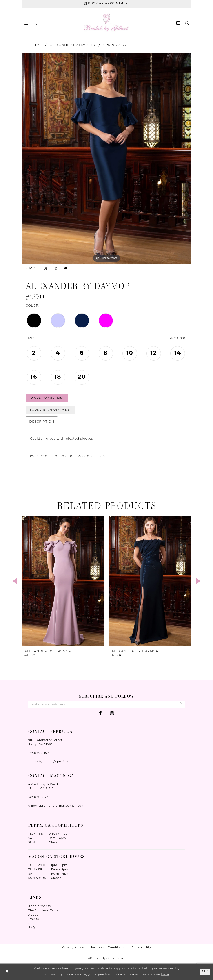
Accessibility (141, 948)
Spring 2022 (115, 45)
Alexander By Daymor (73, 45)
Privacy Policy (73, 948)
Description (42, 422)
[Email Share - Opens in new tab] (66, 268)
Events (34, 919)
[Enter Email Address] (106, 705)
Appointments (40, 906)
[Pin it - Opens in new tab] (56, 268)
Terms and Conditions (108, 948)
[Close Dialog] (7, 972)
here (165, 974)
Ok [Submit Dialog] (205, 972)
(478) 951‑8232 (39, 797)
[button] (26, 23)
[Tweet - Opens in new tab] (46, 268)
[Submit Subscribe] (180, 705)
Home (36, 45)
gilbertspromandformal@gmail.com (56, 806)
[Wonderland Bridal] (107, 23)
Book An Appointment (51, 410)
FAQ (32, 928)
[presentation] (63, 581)
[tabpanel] (106, 158)
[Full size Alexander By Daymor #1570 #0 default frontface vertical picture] (106, 158)
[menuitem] (26, 23)
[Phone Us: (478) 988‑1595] (35, 23)
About (33, 915)
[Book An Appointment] (106, 4)
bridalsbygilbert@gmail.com (50, 762)
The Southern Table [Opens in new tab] (43, 911)
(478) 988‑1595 (39, 753)
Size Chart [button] (178, 338)
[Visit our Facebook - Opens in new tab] (100, 713)
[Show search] (187, 23)
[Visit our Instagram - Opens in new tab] (112, 713)
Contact (35, 923)
